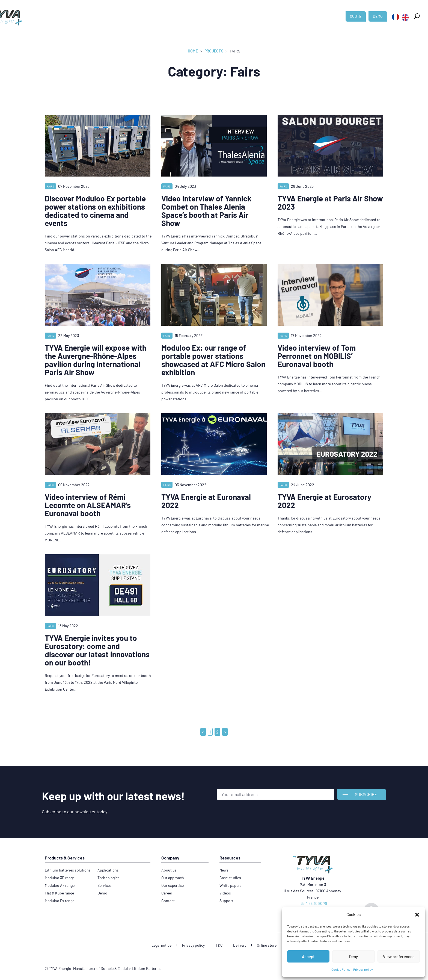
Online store (264, 945)
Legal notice (165, 945)
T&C (219, 945)
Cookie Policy (341, 969)
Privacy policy (363, 969)
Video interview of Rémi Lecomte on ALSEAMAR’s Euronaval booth (88, 505)
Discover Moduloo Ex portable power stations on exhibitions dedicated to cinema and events (95, 211)
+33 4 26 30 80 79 (313, 903)
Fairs (50, 186)
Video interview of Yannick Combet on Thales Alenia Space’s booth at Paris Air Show (206, 211)
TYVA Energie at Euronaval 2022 (206, 501)
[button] (417, 915)
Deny (353, 956)
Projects (214, 51)
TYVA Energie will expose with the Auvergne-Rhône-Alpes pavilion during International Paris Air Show (96, 360)
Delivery (238, 945)
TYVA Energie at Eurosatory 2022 (324, 501)
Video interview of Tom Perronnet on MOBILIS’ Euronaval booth (317, 356)
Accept (308, 956)
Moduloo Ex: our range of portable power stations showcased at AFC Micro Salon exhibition (213, 360)
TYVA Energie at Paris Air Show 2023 (330, 203)
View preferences (399, 956)
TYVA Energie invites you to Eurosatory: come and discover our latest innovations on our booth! (97, 650)
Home (193, 51)
